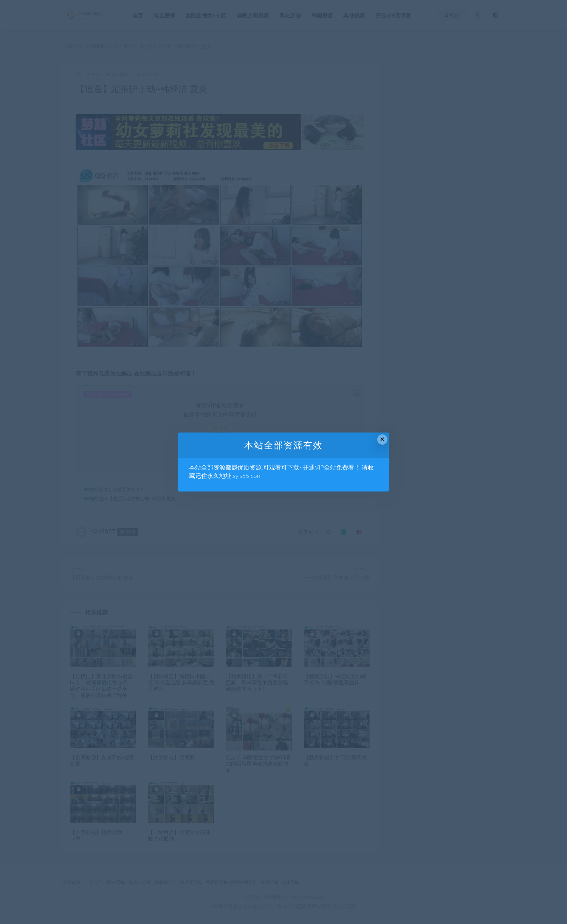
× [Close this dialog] (382, 439)
